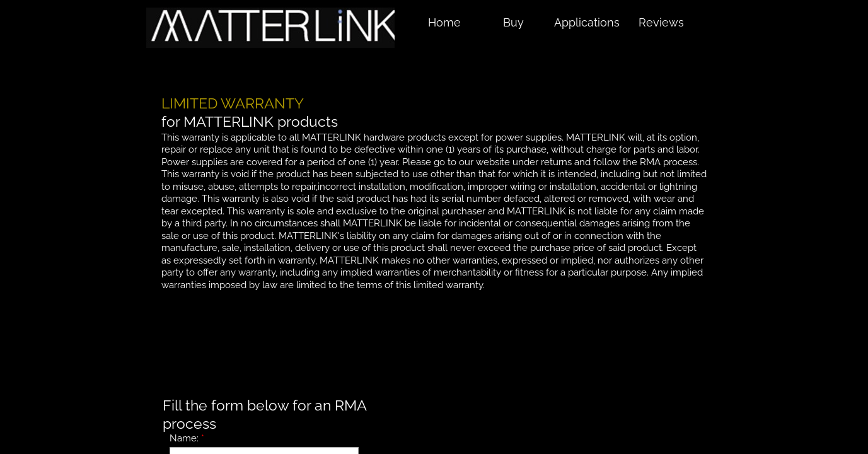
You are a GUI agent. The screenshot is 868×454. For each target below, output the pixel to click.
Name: (187, 438)
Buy (513, 22)
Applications (587, 22)
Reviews (661, 22)
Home (444, 22)
